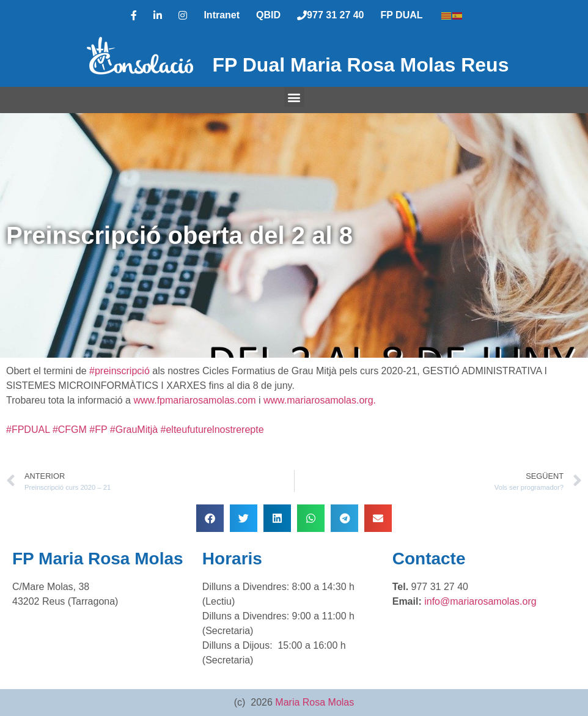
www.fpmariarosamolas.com (194, 400)
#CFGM (70, 430)
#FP (98, 430)
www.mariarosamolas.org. (320, 400)
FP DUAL (402, 15)
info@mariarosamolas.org (480, 601)
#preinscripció (119, 371)
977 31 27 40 (330, 15)
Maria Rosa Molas (314, 702)
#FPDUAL (28, 430)
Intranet (222, 15)
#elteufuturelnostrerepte (212, 430)
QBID (268, 15)
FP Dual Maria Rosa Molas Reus (361, 65)
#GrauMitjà (134, 430)
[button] (294, 97)
